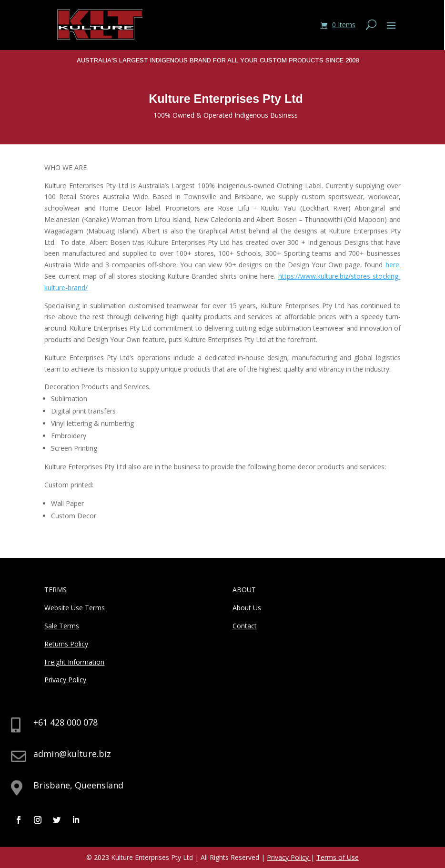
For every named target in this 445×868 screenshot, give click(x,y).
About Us (247, 608)
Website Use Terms (75, 608)
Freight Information (74, 662)
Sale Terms (62, 626)
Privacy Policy (65, 680)
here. (393, 265)
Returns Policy (66, 644)
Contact (245, 626)
